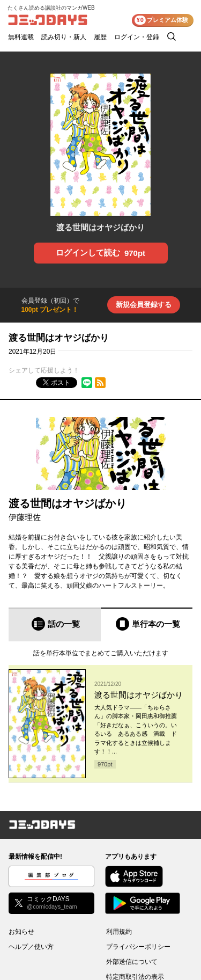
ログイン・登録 (137, 37)
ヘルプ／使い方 (31, 947)
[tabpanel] (100, 712)
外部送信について (132, 962)
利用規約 (119, 932)
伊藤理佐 (25, 517)
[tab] (55, 624)
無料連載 (21, 37)
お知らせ (21, 932)
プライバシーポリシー (138, 947)
